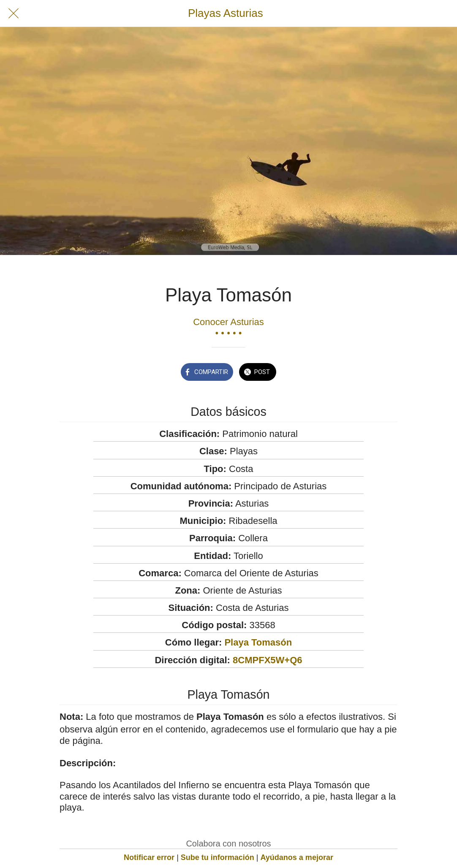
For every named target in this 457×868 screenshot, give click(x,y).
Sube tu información (218, 857)
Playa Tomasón (258, 642)
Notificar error (149, 857)
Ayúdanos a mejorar (297, 857)
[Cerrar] (14, 14)
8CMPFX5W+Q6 (267, 660)
